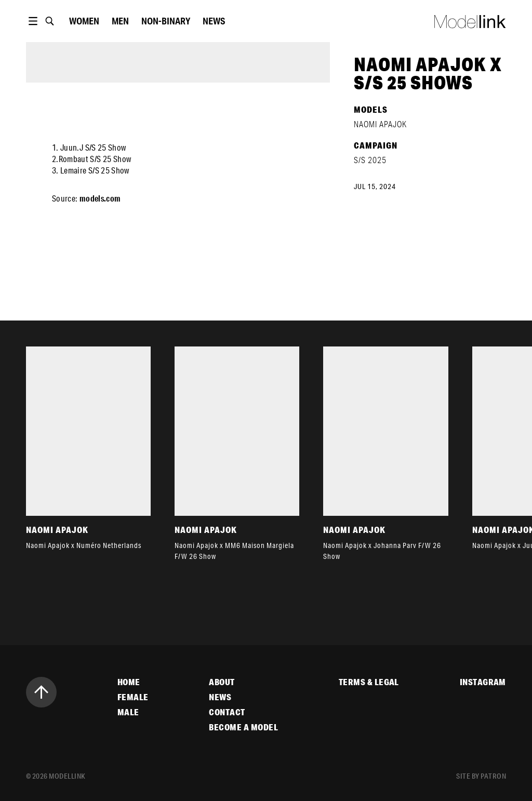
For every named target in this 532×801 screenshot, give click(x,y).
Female (133, 697)
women (84, 21)
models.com (100, 198)
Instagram (483, 682)
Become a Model (243, 727)
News (214, 21)
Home (129, 682)
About (222, 682)
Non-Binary (166, 21)
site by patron (481, 776)
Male (128, 712)
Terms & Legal (369, 682)
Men (120, 21)
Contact (227, 712)
